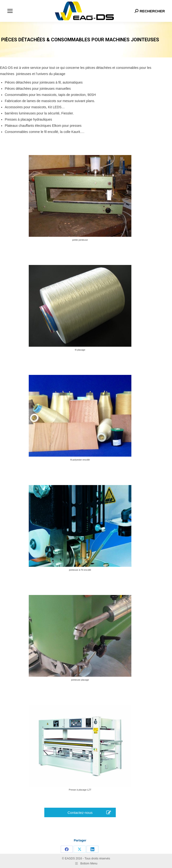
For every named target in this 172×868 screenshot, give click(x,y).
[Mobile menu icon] (10, 11)
